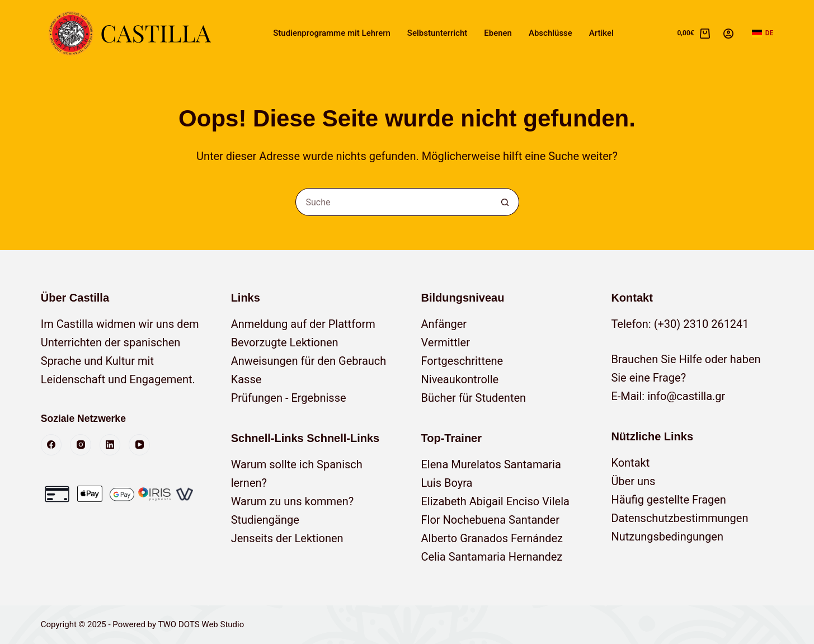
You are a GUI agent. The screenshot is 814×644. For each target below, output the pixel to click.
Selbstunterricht (437, 33)
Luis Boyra (447, 483)
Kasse (246, 379)
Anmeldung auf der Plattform (303, 324)
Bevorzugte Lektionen (285, 342)
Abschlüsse (550, 33)
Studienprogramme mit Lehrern (332, 33)
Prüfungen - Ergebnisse (289, 398)
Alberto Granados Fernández (492, 538)
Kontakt (630, 463)
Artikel (601, 33)
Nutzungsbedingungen (667, 537)
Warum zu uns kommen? (293, 501)
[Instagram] (81, 445)
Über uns (633, 481)
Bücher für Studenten (474, 398)
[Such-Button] (505, 202)
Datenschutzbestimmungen (679, 518)
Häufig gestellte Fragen (669, 500)
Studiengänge (265, 520)
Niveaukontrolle (460, 379)
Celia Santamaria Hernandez (492, 557)
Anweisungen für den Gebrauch (309, 361)
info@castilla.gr (686, 396)
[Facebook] (51, 445)
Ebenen (498, 33)
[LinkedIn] (110, 445)
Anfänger (444, 324)
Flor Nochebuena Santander (491, 520)
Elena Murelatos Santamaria (491, 464)
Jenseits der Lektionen (287, 538)
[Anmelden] (728, 34)
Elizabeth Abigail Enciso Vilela (495, 501)
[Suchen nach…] (393, 202)
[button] (763, 34)
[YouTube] (139, 445)
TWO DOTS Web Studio (201, 624)
